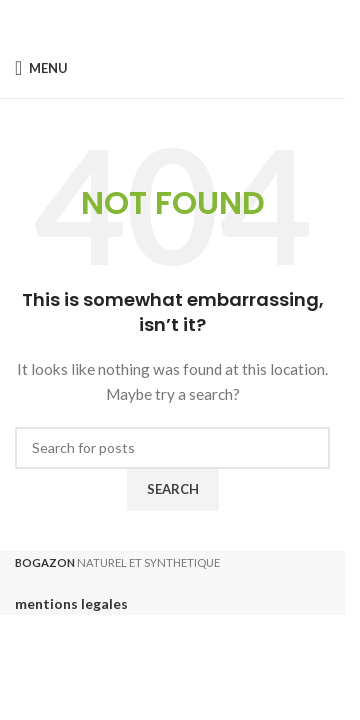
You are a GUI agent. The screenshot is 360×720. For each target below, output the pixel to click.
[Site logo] (172, 67)
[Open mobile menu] (41, 68)
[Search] (172, 448)
